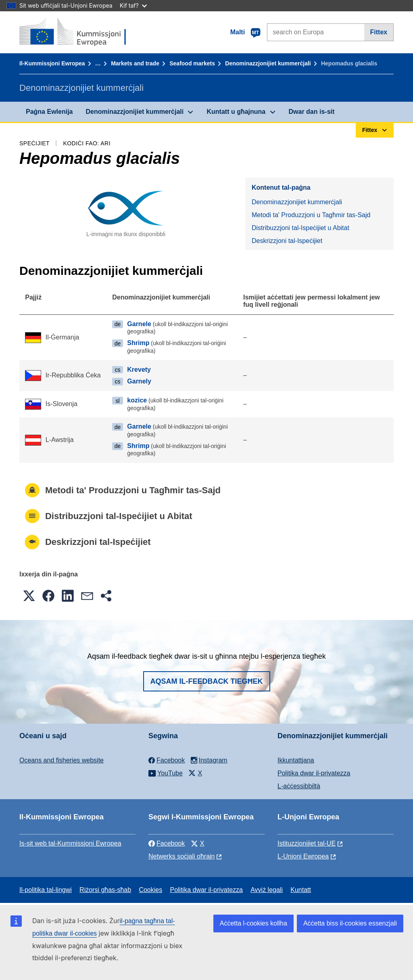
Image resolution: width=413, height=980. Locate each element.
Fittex (379, 32)
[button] (29, 596)
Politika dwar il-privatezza (314, 773)
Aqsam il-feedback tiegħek (207, 681)
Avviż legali (267, 890)
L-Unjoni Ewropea (303, 856)
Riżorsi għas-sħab (105, 890)
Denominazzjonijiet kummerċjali (268, 63)
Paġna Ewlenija (49, 112)
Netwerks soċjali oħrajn (182, 856)
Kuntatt (301, 890)
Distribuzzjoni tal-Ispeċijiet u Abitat (300, 228)
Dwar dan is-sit (312, 112)
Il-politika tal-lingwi (46, 890)
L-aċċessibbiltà (299, 786)
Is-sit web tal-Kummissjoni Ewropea (70, 843)
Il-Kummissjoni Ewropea (52, 63)
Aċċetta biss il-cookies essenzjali (350, 923)
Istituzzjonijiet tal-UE (307, 843)
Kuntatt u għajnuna (236, 112)
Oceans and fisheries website (62, 760)
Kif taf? (133, 5)
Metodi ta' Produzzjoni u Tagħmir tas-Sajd (311, 215)
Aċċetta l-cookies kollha (253, 923)
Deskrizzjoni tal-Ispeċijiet (287, 241)
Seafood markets (192, 63)
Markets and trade (135, 63)
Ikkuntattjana (296, 760)
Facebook (167, 843)
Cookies (150, 890)
